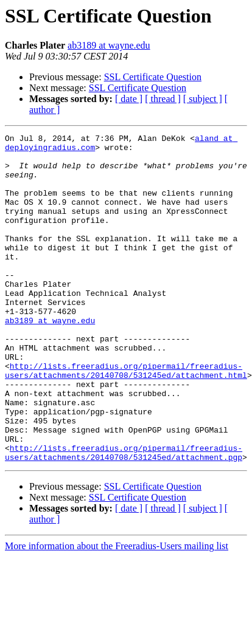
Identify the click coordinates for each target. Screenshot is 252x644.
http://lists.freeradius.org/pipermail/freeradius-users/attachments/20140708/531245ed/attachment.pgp (124, 517)
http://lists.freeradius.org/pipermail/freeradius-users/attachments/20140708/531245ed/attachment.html (126, 419)
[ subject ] (203, 99)
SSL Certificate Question (153, 77)
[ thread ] (163, 99)
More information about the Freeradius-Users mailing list (117, 611)
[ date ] (129, 99)
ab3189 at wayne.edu (109, 45)
